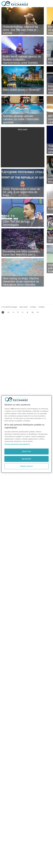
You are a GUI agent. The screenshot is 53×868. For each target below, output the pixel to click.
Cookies (33, 307)
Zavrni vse (27, 451)
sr (23, 312)
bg (32, 312)
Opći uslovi (24, 307)
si (13, 312)
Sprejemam (26, 459)
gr (27, 312)
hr (18, 312)
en (8, 312)
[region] (26, 434)
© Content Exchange (9, 307)
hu (38, 312)
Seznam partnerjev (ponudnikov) (17, 444)
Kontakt (41, 307)
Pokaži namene (27, 466)
